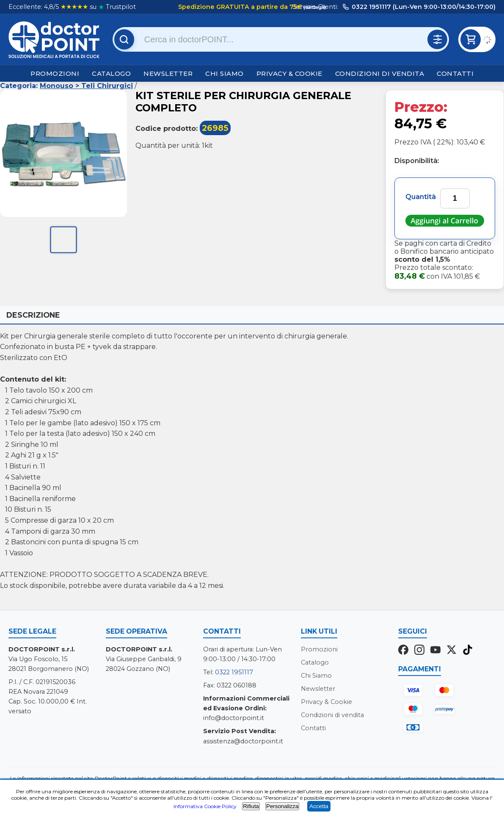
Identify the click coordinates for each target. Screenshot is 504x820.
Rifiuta (251, 806)
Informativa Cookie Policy (205, 806)
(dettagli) (314, 7)
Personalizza (282, 806)
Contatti (455, 73)
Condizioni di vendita (380, 73)
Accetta (319, 806)
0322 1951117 (234, 672)
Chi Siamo (224, 73)
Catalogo (111, 73)
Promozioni (55, 73)
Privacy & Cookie (289, 73)
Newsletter (168, 73)
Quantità (421, 197)
